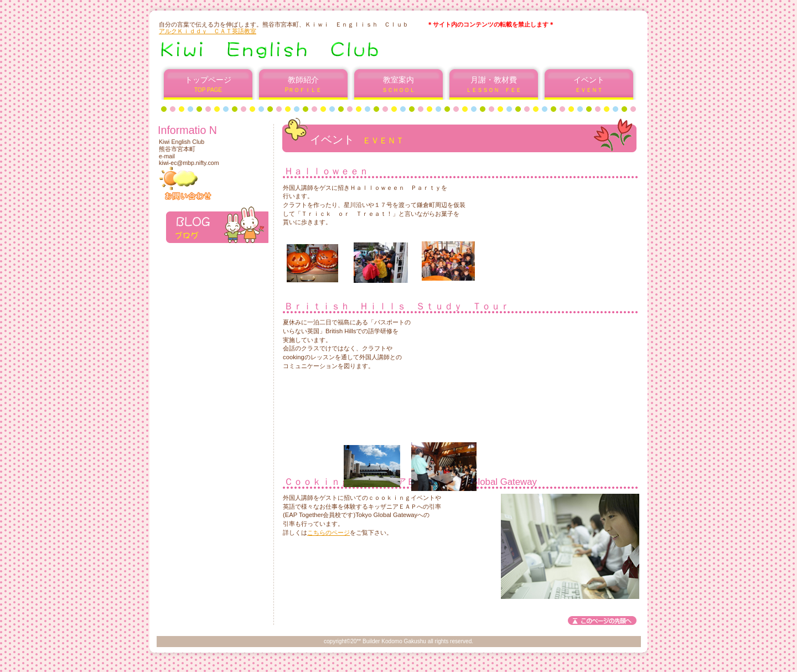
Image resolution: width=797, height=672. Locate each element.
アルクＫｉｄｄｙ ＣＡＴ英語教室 (208, 31)
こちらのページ (328, 533)
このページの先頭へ (602, 621)
